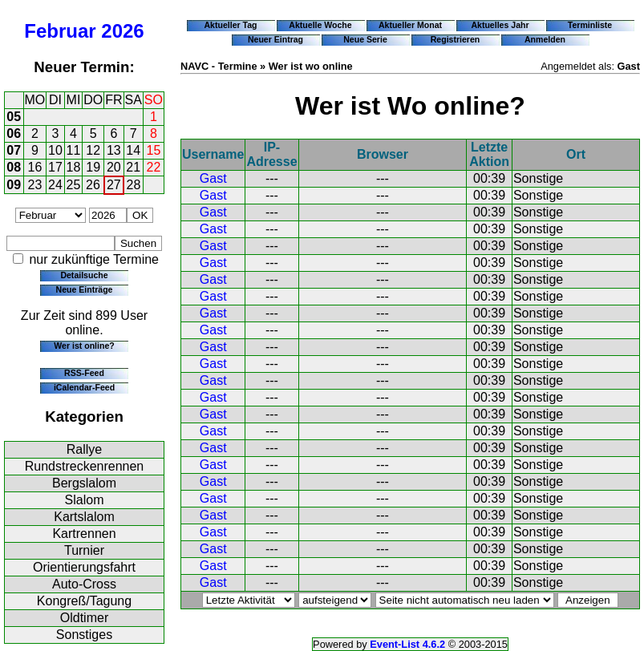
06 (14, 133)
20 (114, 167)
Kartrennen (84, 534)
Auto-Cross (84, 584)
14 (133, 150)
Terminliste (590, 25)
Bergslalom (84, 483)
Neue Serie (365, 39)
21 (133, 167)
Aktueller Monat (410, 25)
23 (35, 185)
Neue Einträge (85, 289)
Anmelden (545, 39)
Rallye (84, 449)
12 (93, 150)
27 (114, 185)
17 (55, 167)
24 (55, 185)
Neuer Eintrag (275, 39)
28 (134, 185)
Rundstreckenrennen (85, 466)
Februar (60, 31)
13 (114, 150)
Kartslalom (84, 517)
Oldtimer (84, 618)
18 (74, 167)
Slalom (85, 500)
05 (14, 117)
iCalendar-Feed (84, 387)
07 (14, 150)
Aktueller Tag (230, 25)
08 (14, 167)
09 (14, 185)
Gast (213, 178)
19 (93, 167)
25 (74, 185)
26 (93, 185)
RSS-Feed (84, 373)
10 (55, 150)
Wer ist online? (84, 346)
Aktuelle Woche (320, 25)
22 (154, 167)
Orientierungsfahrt (84, 567)
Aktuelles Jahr (500, 25)
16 (35, 167)
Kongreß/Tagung (84, 601)
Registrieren (456, 39)
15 (154, 150)
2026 (122, 31)
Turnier (84, 550)
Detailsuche (84, 275)
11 (74, 150)
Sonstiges (84, 635)
